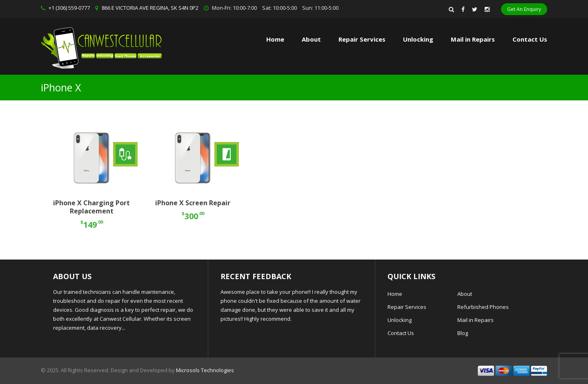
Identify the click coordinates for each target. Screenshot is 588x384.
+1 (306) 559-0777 (69, 8)
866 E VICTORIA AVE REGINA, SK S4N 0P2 (150, 8)
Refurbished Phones (483, 307)
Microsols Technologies (205, 370)
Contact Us (530, 39)
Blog (463, 333)
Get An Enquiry (524, 9)
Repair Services (407, 307)
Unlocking (418, 39)
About (311, 39)
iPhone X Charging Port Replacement (91, 207)
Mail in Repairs (473, 39)
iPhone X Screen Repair (193, 203)
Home (275, 39)
